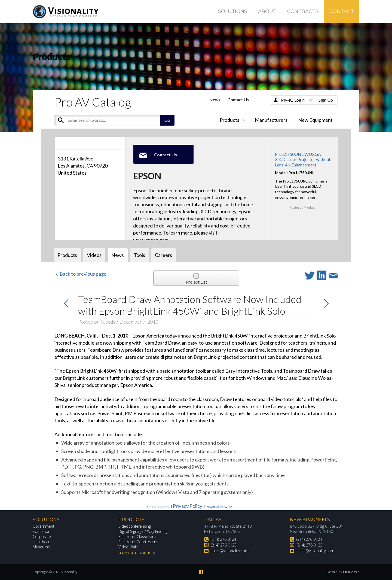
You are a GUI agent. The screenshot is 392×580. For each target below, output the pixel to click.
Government (44, 526)
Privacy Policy (188, 506)
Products (232, 120)
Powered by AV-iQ (219, 507)
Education (42, 531)
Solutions (233, 11)
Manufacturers (271, 120)
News (215, 100)
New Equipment (315, 120)
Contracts (303, 11)
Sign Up (326, 100)
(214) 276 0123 (224, 545)
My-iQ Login (293, 100)
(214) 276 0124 (223, 539)
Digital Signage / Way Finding (143, 531)
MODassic (351, 572)
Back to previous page (80, 274)
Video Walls (128, 547)
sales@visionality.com (230, 551)
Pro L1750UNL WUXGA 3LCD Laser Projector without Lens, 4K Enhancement (303, 159)
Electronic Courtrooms (138, 542)
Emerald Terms (158, 507)
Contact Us (238, 100)
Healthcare (42, 542)
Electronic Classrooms (138, 537)
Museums (41, 547)
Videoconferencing (135, 526)
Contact (342, 11)
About (267, 11)
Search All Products (137, 553)
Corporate (42, 537)
